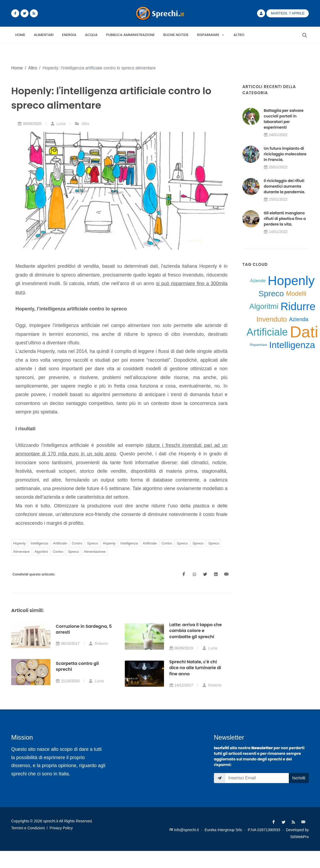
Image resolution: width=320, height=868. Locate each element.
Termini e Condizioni (28, 828)
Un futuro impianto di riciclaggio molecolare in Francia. (285, 154)
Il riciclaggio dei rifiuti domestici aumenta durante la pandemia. (284, 186)
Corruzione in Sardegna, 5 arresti (84, 629)
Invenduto (272, 319)
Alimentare (21, 552)
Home (17, 68)
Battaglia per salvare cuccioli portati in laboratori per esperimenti (284, 119)
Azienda (299, 319)
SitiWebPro (299, 837)
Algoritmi (41, 552)
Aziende (258, 281)
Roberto (98, 644)
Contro (77, 543)
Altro (33, 68)
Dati (304, 332)
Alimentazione (95, 552)
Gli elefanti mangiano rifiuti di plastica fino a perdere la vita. (285, 219)
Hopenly (19, 543)
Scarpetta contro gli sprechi (77, 666)
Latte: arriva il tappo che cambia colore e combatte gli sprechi (196, 631)
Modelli (296, 293)
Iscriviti (299, 778)
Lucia (58, 124)
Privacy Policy (61, 828)
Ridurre (298, 306)
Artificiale (60, 543)
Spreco (92, 543)
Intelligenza (39, 543)
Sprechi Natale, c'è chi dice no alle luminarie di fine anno (195, 668)
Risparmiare (259, 345)
